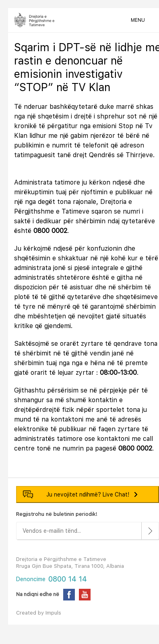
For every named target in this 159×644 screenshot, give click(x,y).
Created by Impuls (39, 613)
